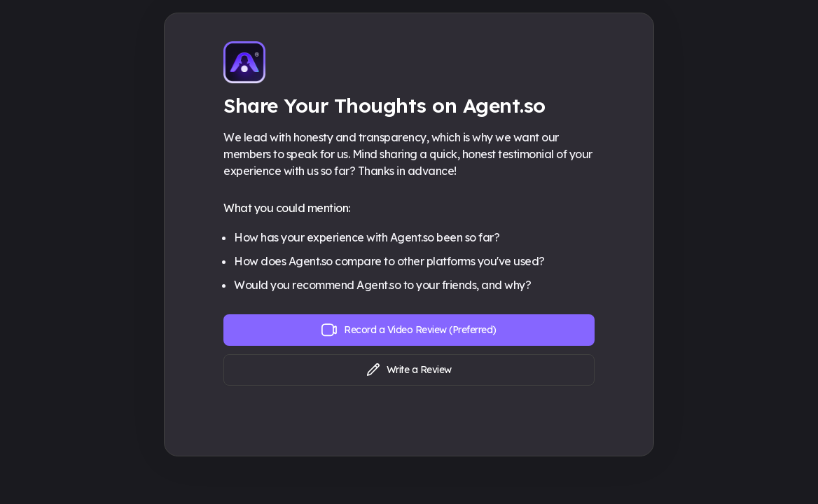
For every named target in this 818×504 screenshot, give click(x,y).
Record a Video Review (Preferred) (409, 330)
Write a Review (409, 370)
